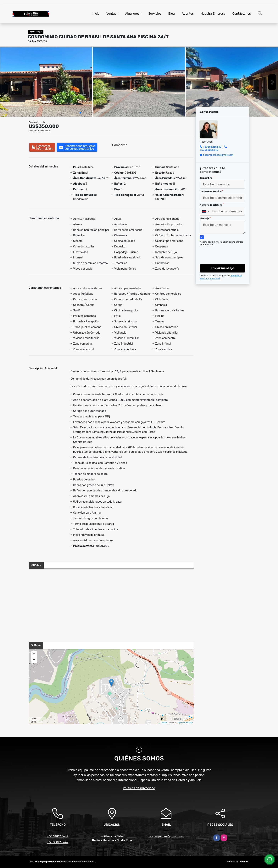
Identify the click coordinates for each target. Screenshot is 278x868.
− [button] (34, 660)
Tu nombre (207, 178)
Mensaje (205, 218)
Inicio (96, 14)
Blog (172, 14)
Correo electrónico (211, 191)
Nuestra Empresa (213, 14)
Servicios (155, 14)
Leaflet (164, 722)
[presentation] (221, 251)
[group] (46, 82)
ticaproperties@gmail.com (218, 155)
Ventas (111, 14)
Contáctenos (242, 14)
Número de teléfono (212, 205)
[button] (80, 113)
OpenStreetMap (185, 722)
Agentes (188, 14)
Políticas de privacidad (139, 788)
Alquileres (132, 14)
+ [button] (34, 654)
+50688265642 (212, 147)
